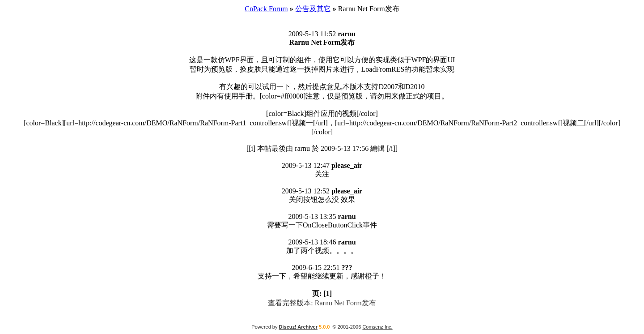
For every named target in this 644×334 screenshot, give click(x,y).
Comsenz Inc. (377, 327)
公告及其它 (313, 9)
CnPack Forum (266, 9)
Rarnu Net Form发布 (345, 303)
